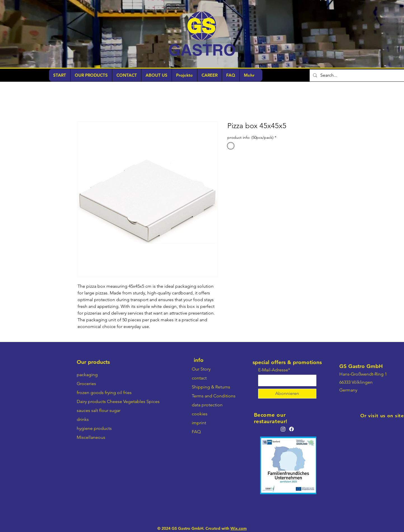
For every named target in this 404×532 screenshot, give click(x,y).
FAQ (196, 432)
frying (110, 392)
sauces (83, 410)
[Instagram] (283, 429)
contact (199, 378)
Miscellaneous (91, 437)
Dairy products (91, 401)
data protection (207, 405)
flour (104, 410)
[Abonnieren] (287, 394)
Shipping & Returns (211, 387)
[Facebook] (291, 429)
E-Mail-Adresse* (274, 370)
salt (95, 410)
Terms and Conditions (214, 396)
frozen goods (90, 392)
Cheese (115, 401)
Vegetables (134, 401)
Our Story (201, 369)
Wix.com (239, 528)
